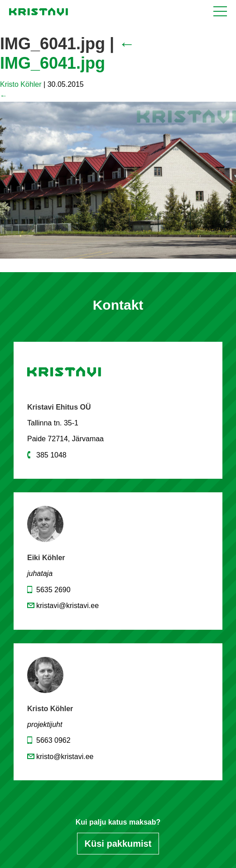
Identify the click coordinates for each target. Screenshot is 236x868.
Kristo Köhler (21, 84)
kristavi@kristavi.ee (67, 606)
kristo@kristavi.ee (65, 757)
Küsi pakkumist (118, 844)
